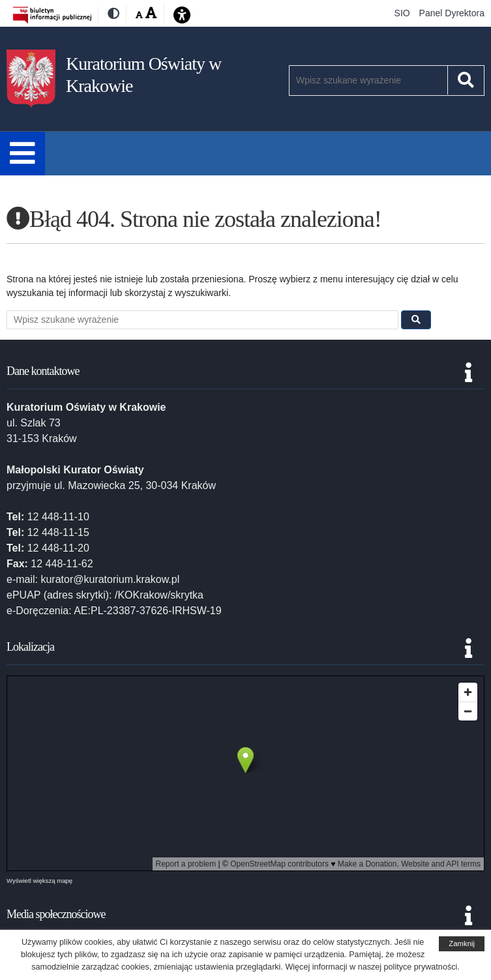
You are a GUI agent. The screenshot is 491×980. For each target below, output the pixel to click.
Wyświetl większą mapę (39, 881)
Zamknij (462, 943)
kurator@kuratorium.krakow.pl (110, 579)
